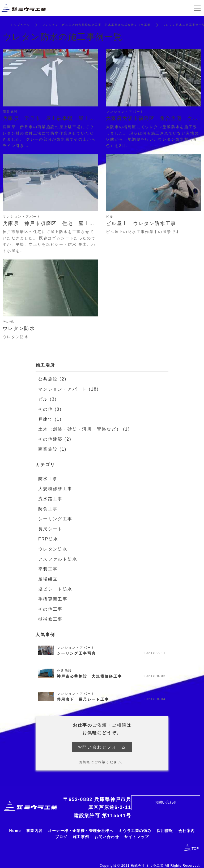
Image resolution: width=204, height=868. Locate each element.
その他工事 (50, 605)
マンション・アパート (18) (69, 389)
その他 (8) (50, 408)
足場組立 (48, 576)
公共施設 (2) (52, 379)
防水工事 (48, 477)
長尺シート (50, 527)
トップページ (20, 25)
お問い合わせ (166, 798)
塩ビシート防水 (55, 586)
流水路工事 (50, 497)
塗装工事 (48, 566)
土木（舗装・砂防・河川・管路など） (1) (84, 428)
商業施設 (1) (52, 448)
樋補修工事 (50, 615)
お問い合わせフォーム (102, 743)
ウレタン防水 (53, 546)
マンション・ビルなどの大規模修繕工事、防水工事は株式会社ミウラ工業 (97, 25)
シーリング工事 (55, 516)
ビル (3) (48, 399)
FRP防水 (48, 536)
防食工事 (48, 507)
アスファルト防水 (58, 556)
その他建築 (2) (55, 438)
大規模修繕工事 (55, 487)
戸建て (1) (50, 419)
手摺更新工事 (53, 595)
